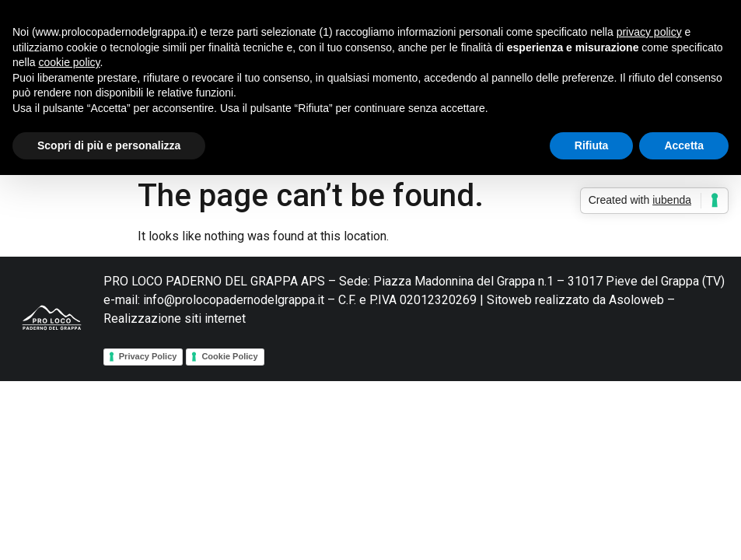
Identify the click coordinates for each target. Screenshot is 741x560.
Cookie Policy (229, 356)
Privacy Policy (148, 356)
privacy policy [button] (649, 32)
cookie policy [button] (69, 62)
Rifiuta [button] (592, 145)
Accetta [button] (684, 145)
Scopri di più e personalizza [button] (109, 145)
